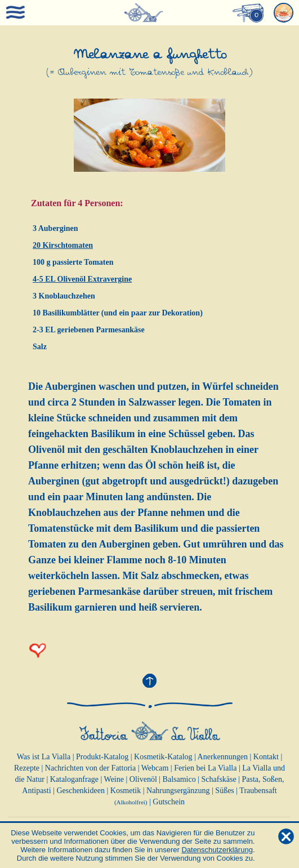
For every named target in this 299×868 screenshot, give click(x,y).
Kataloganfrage (74, 779)
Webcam (155, 768)
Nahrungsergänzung (178, 791)
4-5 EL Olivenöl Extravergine (82, 279)
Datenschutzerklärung (217, 850)
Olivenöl (143, 779)
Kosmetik (126, 791)
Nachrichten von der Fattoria (90, 768)
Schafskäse (219, 779)
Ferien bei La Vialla (205, 768)
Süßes (224, 791)
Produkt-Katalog (102, 757)
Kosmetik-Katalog (163, 757)
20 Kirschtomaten (63, 245)
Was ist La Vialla (44, 757)
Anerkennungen (223, 757)
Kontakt (266, 757)
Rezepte (27, 768)
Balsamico (179, 779)
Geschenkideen (81, 791)
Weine (114, 779)
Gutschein (169, 802)
